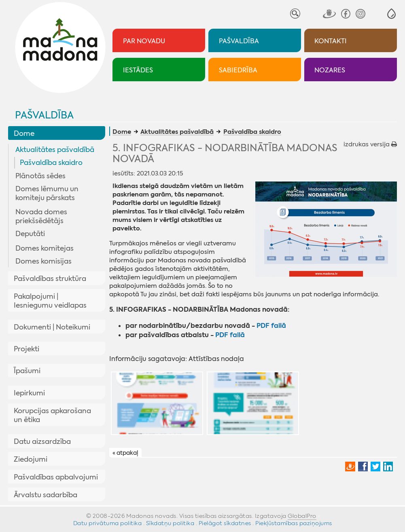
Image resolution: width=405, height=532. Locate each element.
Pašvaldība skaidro (51, 163)
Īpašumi (27, 371)
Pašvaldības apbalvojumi (56, 477)
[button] (391, 14)
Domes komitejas (45, 248)
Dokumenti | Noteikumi (52, 327)
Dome (24, 133)
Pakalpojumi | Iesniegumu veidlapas (50, 301)
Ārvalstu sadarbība (46, 495)
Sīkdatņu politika (170, 523)
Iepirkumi (29, 393)
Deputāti (30, 234)
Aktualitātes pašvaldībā (55, 150)
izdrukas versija (370, 144)
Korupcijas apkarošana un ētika (52, 415)
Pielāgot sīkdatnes (225, 523)
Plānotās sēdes (40, 176)
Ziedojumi (31, 459)
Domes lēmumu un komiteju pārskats (47, 193)
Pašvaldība (44, 115)
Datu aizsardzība (42, 441)
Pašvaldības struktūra (50, 279)
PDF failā (271, 326)
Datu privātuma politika (108, 523)
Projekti (27, 349)
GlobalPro (302, 516)
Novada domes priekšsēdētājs (41, 216)
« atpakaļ (125, 453)
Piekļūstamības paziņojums (294, 523)
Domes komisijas (43, 261)
